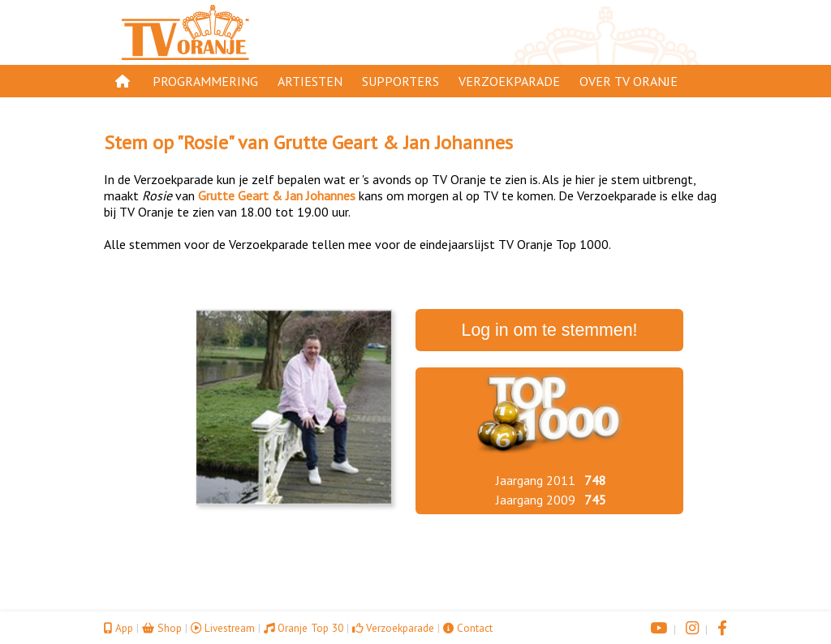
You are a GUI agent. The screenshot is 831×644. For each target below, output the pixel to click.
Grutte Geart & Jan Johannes (393, 142)
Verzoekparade (509, 81)
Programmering (205, 81)
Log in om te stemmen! (550, 330)
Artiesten (310, 81)
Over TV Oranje (629, 81)
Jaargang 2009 (536, 500)
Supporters (400, 81)
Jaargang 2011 (536, 480)
